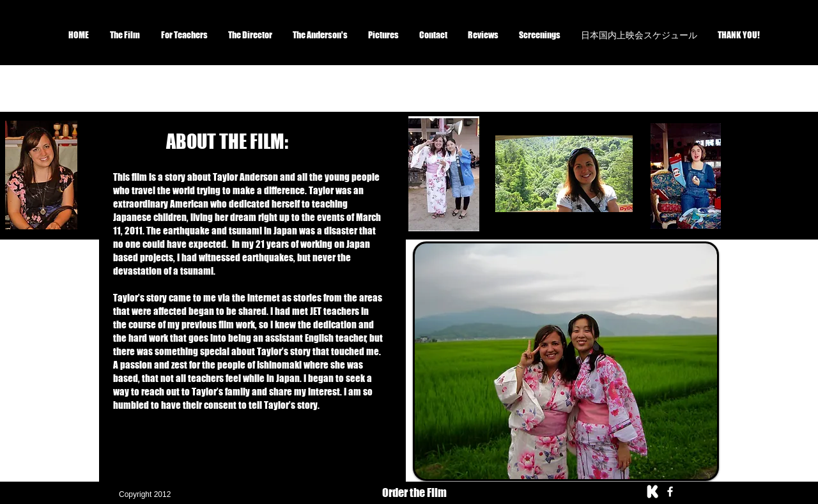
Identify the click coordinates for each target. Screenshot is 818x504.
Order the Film (414, 493)
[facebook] (670, 492)
